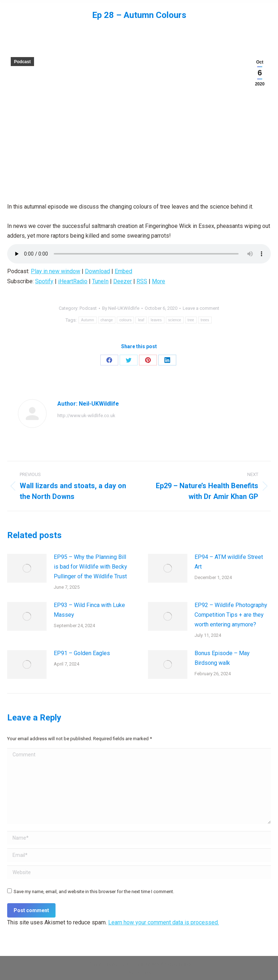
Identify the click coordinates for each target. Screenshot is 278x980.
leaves (156, 320)
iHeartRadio (73, 281)
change (107, 320)
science (175, 320)
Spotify (44, 281)
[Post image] (27, 568)
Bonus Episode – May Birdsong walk (222, 658)
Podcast (22, 62)
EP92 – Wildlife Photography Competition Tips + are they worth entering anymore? (231, 615)
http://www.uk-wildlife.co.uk (86, 416)
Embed (123, 271)
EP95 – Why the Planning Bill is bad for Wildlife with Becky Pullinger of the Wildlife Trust (90, 567)
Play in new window (56, 271)
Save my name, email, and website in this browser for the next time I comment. (94, 892)
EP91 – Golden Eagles (82, 653)
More (159, 281)
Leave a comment (201, 308)
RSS (142, 281)
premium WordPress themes (162, 964)
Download (97, 271)
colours (125, 320)
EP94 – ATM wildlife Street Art (229, 562)
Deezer (123, 281)
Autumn (87, 320)
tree (191, 320)
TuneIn (100, 281)
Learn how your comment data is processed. (164, 922)
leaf (141, 320)
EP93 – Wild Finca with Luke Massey (89, 610)
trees (205, 320)
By (121, 308)
